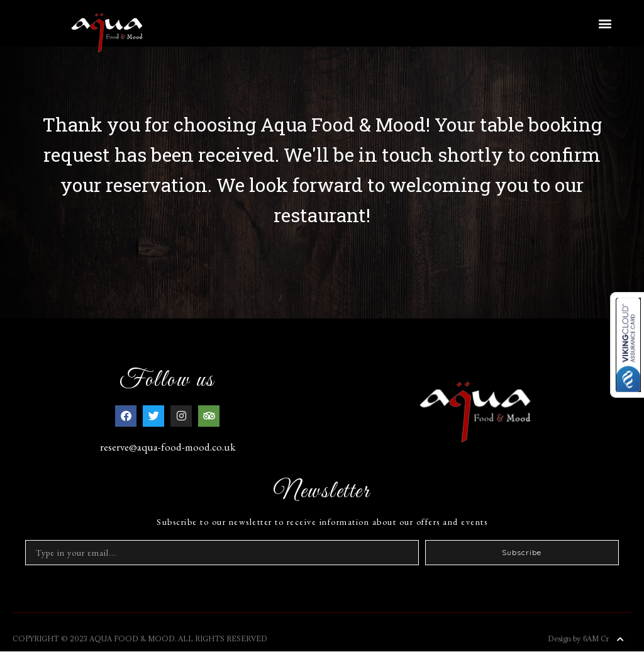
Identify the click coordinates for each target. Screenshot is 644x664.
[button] (605, 23)
